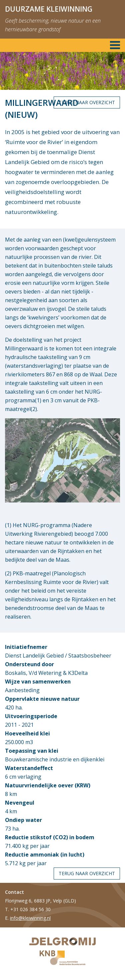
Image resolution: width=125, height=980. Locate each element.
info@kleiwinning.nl (30, 918)
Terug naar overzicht (87, 102)
